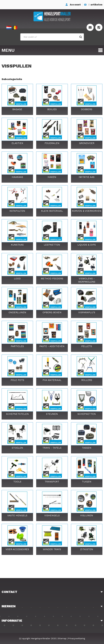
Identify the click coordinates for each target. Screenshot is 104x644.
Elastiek (17, 143)
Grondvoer (87, 143)
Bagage (17, 109)
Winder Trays (52, 549)
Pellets (87, 346)
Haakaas (17, 177)
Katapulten (17, 211)
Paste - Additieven (52, 346)
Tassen (87, 448)
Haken (52, 177)
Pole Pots (17, 380)
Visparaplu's (87, 312)
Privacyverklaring (77, 638)
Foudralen (52, 143)
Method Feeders (52, 279)
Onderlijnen (17, 312)
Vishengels (52, 515)
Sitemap (62, 638)
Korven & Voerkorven (87, 211)
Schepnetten (87, 414)
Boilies (52, 109)
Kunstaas (17, 245)
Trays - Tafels (52, 448)
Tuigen (87, 482)
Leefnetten (52, 245)
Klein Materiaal (52, 211)
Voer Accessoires (17, 549)
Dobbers (87, 109)
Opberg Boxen (52, 312)
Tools (17, 482)
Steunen (52, 414)
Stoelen (17, 448)
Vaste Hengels (17, 515)
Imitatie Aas (87, 177)
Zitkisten (87, 549)
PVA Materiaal (52, 380)
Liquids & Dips (87, 245)
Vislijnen (87, 515)
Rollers (87, 380)
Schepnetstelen (17, 414)
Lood (17, 279)
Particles (17, 346)
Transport (52, 482)
